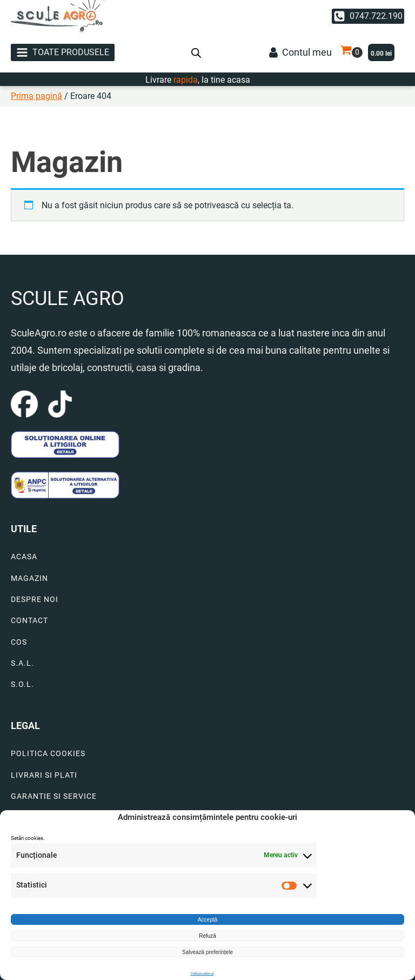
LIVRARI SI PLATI (44, 775)
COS (19, 642)
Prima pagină (36, 96)
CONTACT (29, 621)
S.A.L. (22, 663)
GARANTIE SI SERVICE (54, 796)
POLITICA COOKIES (48, 754)
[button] (368, 16)
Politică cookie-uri (202, 973)
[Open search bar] (196, 52)
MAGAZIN (29, 578)
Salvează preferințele (207, 952)
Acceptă (207, 920)
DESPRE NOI (35, 600)
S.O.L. (22, 684)
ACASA (24, 557)
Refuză (207, 936)
